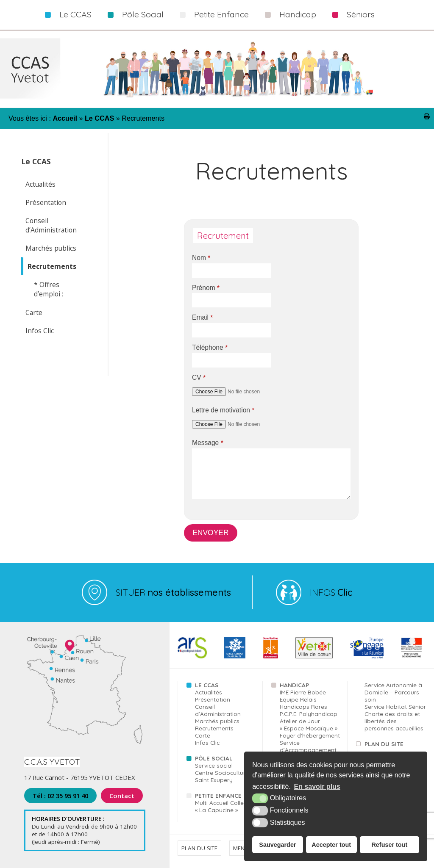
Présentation (46, 202)
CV (199, 378)
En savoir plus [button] (317, 786)
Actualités (40, 184)
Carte (34, 312)
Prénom (206, 288)
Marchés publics (51, 248)
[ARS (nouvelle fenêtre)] (192, 657)
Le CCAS (75, 14)
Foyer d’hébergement (310, 735)
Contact (122, 796)
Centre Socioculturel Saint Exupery (223, 776)
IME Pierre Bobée (303, 692)
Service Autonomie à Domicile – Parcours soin (393, 692)
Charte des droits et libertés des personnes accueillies (394, 721)
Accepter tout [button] (331, 845)
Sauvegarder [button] (277, 845)
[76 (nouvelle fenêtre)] (271, 657)
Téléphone (210, 348)
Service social (214, 765)
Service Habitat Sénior (395, 706)
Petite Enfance (221, 14)
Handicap (298, 14)
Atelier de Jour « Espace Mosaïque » (309, 724)
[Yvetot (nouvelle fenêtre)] (314, 657)
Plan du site (384, 744)
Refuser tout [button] (389, 845)
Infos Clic (40, 331)
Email (202, 318)
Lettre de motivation (223, 410)
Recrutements (52, 266)
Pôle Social (143, 14)
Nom (201, 258)
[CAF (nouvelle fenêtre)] (235, 657)
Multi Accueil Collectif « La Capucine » (224, 806)
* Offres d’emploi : (49, 289)
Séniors (361, 14)
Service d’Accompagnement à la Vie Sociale (308, 750)
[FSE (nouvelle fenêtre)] (367, 657)
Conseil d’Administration (51, 225)
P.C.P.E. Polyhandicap (309, 714)
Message (208, 443)
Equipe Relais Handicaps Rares (303, 703)
